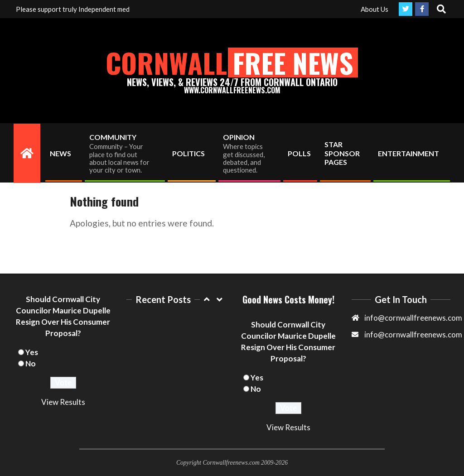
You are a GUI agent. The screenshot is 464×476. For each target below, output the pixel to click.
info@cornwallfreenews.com (413, 334)
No (31, 363)
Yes (32, 352)
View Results (63, 402)
